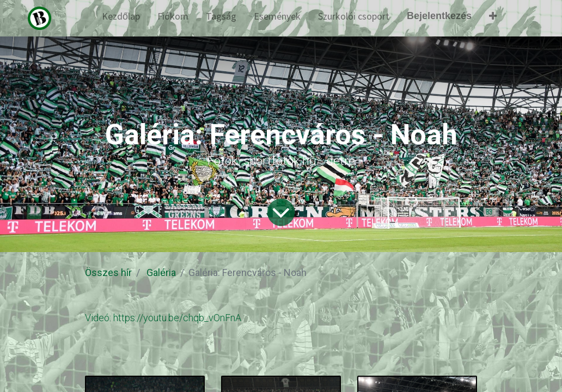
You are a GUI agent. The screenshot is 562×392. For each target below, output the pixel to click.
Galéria (161, 272)
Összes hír (108, 272)
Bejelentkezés (439, 16)
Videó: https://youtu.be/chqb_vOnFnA (163, 318)
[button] (493, 18)
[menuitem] (121, 18)
